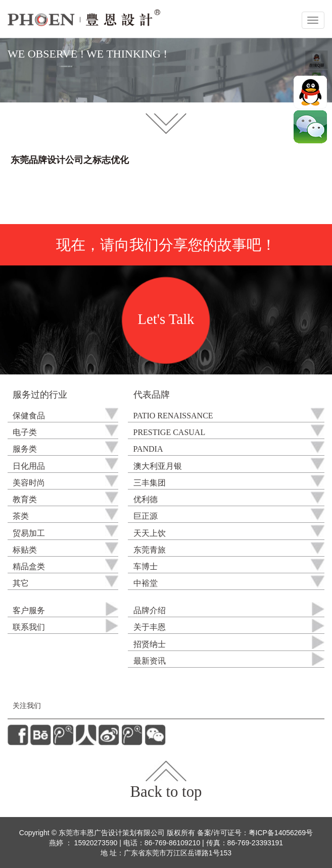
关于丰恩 (150, 628)
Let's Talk (166, 320)
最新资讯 (150, 661)
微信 (310, 127)
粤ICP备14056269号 (281, 833)
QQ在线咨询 (310, 92)
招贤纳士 (150, 645)
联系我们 (29, 628)
